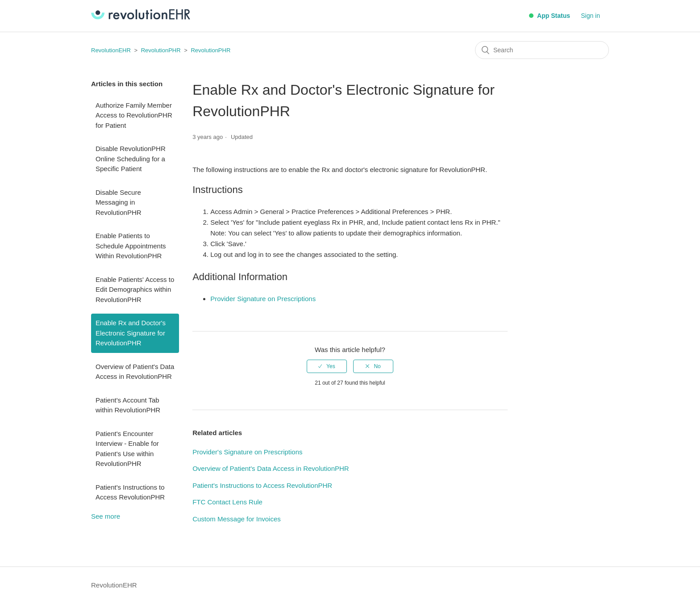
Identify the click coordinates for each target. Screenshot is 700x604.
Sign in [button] (590, 16)
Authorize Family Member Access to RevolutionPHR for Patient (134, 115)
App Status (550, 16)
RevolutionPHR (161, 50)
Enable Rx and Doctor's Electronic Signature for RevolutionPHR (131, 333)
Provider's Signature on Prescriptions (247, 452)
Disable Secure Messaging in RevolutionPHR (119, 202)
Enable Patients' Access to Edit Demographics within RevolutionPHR (135, 289)
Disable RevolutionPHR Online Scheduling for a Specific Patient (131, 159)
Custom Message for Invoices (237, 519)
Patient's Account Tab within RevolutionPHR (128, 405)
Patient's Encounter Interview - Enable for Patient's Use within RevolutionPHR (127, 449)
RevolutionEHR (111, 50)
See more (106, 516)
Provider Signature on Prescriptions (263, 299)
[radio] (327, 366)
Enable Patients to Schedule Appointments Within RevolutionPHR (131, 246)
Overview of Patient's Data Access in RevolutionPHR (135, 372)
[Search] (542, 50)
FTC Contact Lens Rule (227, 502)
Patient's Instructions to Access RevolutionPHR (130, 492)
